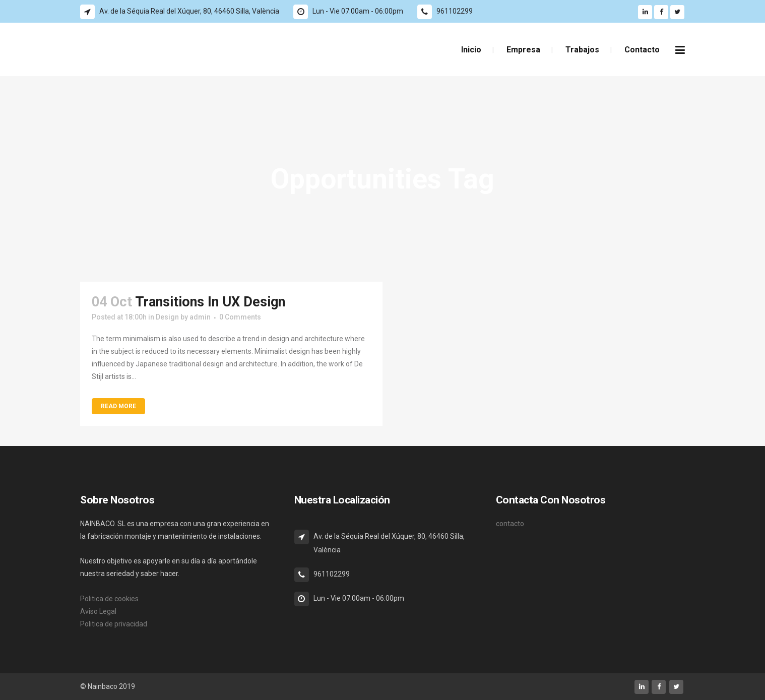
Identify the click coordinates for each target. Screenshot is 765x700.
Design (167, 317)
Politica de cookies (109, 599)
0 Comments (240, 317)
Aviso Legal (98, 611)
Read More (118, 406)
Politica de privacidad (114, 624)
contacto (510, 524)
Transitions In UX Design (210, 302)
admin (200, 317)
